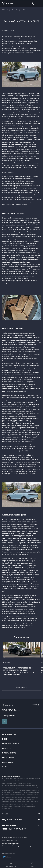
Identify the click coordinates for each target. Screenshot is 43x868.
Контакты (7, 748)
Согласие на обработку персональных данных (19, 846)
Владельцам (8, 762)
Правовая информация (10, 844)
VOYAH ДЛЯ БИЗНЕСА (10, 744)
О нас (5, 767)
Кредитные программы (12, 820)
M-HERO (5, 739)
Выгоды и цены (9, 825)
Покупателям (8, 757)
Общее (5, 814)
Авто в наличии (9, 734)
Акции (32, 864)
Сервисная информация (13, 829)
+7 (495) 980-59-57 (9, 716)
